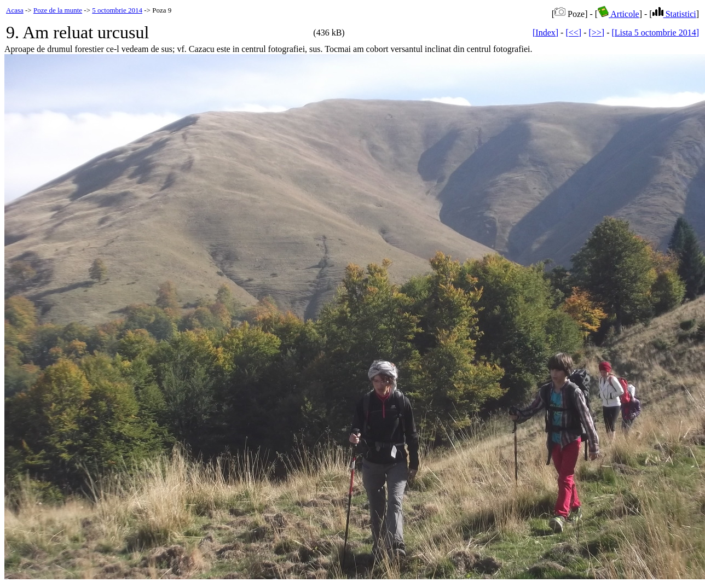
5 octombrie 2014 (117, 10)
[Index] (545, 33)
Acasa (15, 10)
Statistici (674, 14)
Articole (619, 14)
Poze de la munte (58, 10)
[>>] (596, 33)
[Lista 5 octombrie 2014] (655, 33)
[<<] (573, 33)
